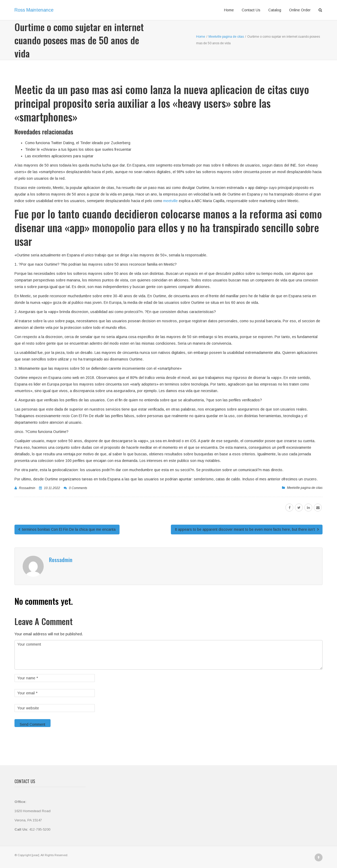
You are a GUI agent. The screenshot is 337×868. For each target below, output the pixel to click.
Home (229, 10)
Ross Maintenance (34, 10)
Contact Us (251, 10)
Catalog (275, 10)
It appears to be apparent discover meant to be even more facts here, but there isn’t (247, 529)
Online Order (300, 10)
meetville (171, 201)
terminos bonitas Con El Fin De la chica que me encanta (67, 529)
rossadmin (27, 488)
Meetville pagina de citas (305, 488)
